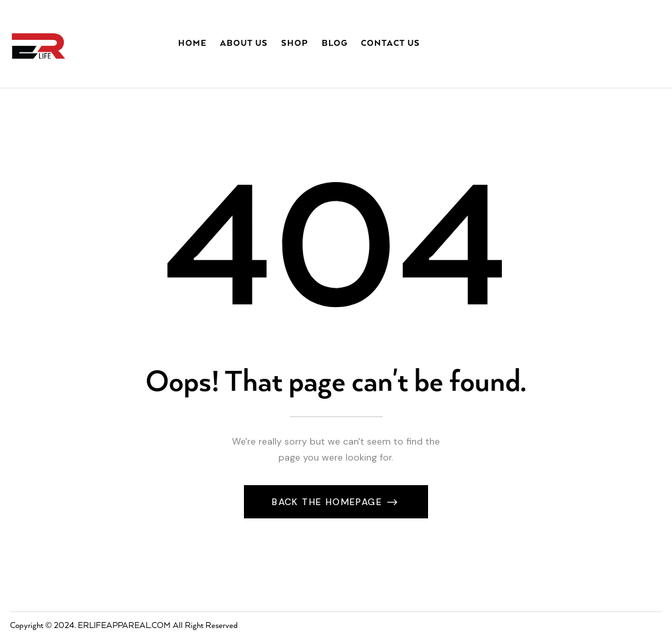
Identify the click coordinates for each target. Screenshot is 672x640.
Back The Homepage (329, 502)
